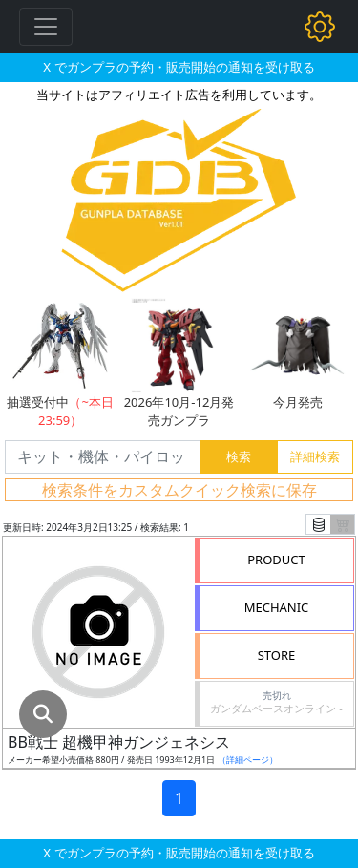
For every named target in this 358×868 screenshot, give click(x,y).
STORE (277, 655)
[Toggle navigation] (46, 27)
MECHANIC (277, 607)
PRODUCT (276, 560)
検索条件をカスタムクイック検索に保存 (179, 490)
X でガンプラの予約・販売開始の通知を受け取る (179, 67)
